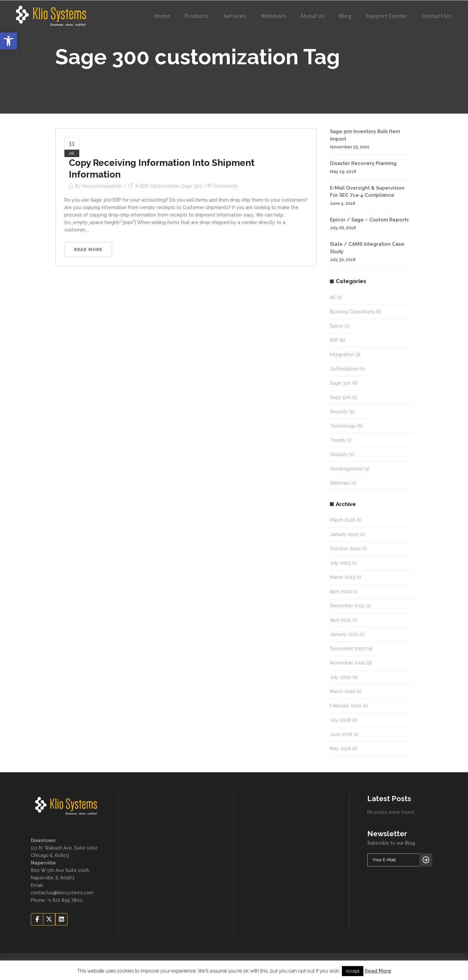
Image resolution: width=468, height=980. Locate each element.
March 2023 (343, 577)
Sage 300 (192, 186)
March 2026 (343, 520)
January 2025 (344, 534)
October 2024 (345, 549)
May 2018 (340, 749)
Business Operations (352, 312)
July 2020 (340, 677)
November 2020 (348, 663)
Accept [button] (353, 971)
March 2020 (343, 691)
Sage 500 (340, 397)
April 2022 (341, 591)
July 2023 (340, 563)
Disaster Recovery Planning (363, 163)
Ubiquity (339, 454)
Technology (343, 426)
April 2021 (341, 620)
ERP (144, 186)
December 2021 (347, 606)
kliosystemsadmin (102, 186)
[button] (8, 41)
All (333, 297)
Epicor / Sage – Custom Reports (369, 220)
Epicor (337, 326)
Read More (378, 971)
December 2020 (348, 649)
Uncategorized (346, 469)
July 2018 (340, 720)
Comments (226, 186)
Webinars (340, 483)
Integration (342, 354)
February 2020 (346, 706)
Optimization (165, 186)
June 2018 (341, 734)
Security (339, 412)
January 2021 (344, 634)
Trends (338, 440)
